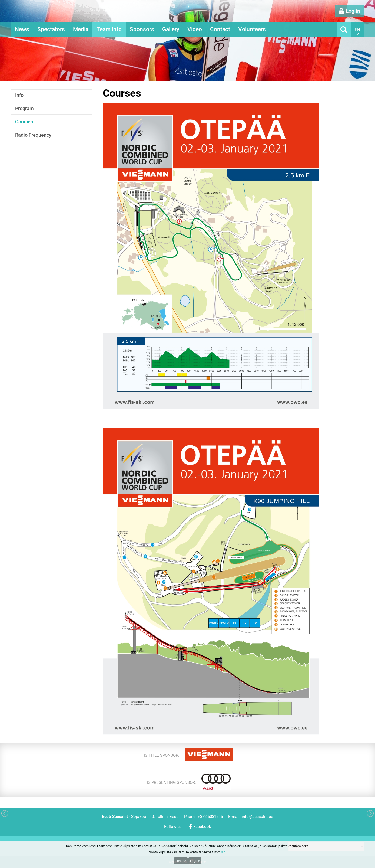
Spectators (51, 29)
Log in (353, 11)
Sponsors (142, 29)
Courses (24, 122)
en (357, 30)
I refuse (181, 861)
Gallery (171, 29)
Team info (109, 29)
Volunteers (252, 29)
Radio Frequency (33, 135)
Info (19, 95)
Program (24, 108)
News (22, 29)
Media (81, 29)
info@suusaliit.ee (257, 817)
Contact (220, 29)
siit (223, 852)
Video (195, 29)
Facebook (202, 827)
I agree (195, 861)
